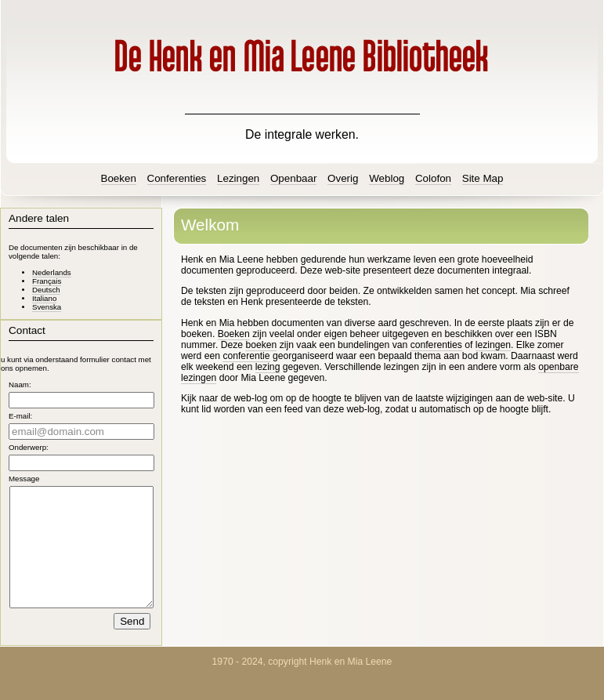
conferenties (436, 345)
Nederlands (52, 272)
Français (47, 281)
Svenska (47, 307)
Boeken (234, 334)
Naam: (20, 384)
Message (24, 479)
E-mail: (20, 416)
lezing (268, 367)
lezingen (493, 345)
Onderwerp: (29, 447)
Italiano (44, 298)
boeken (261, 345)
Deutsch (46, 290)
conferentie (246, 356)
